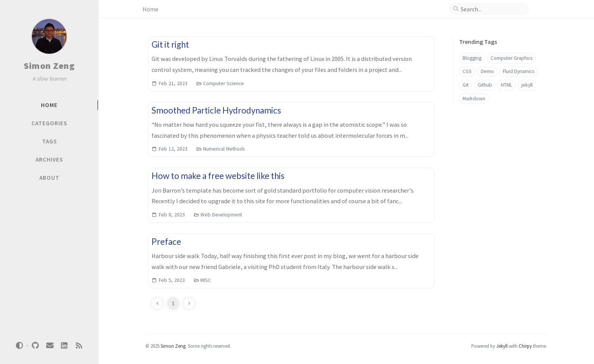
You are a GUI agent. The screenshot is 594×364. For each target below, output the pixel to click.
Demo (487, 71)
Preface (166, 242)
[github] (35, 346)
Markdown (474, 99)
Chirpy (525, 346)
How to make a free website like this (218, 176)
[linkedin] (64, 346)
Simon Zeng (49, 66)
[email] (50, 346)
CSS (467, 71)
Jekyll (502, 346)
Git (466, 85)
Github (485, 85)
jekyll (527, 85)
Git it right (170, 44)
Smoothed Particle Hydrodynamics (216, 110)
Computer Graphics (511, 58)
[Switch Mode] (20, 345)
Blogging (472, 58)
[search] (492, 9)
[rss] (79, 346)
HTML (506, 85)
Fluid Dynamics (518, 71)
